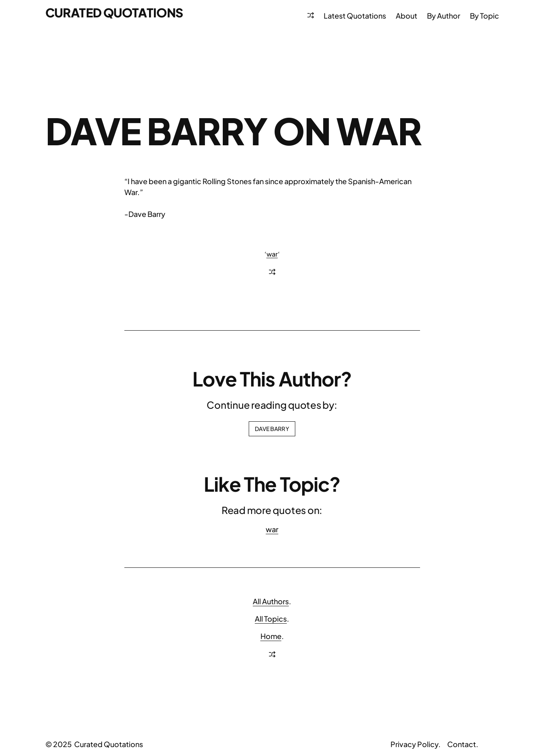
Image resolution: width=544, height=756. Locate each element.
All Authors (271, 601)
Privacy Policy (414, 744)
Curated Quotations (114, 13)
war (272, 254)
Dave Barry (272, 429)
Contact (462, 744)
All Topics (271, 619)
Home (271, 636)
